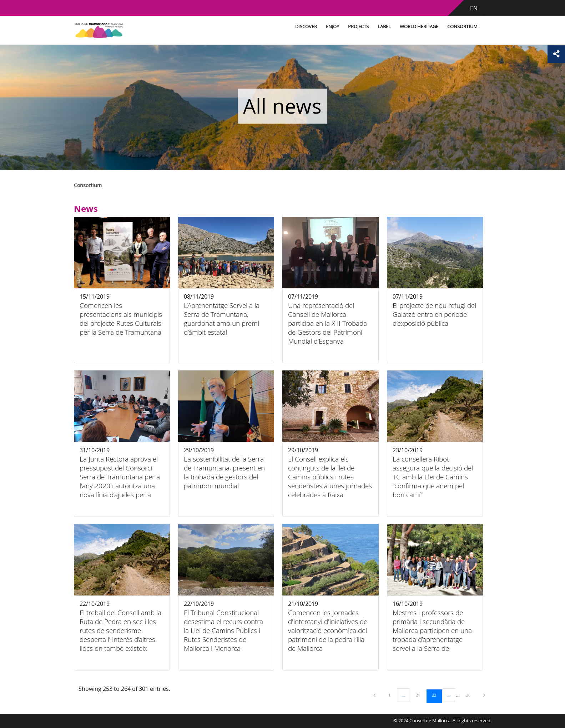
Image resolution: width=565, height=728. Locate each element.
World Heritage (406, 27)
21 (420, 695)
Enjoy (320, 27)
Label (371, 27)
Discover (293, 27)
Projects (345, 27)
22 (437, 695)
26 (471, 695)
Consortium (450, 27)
